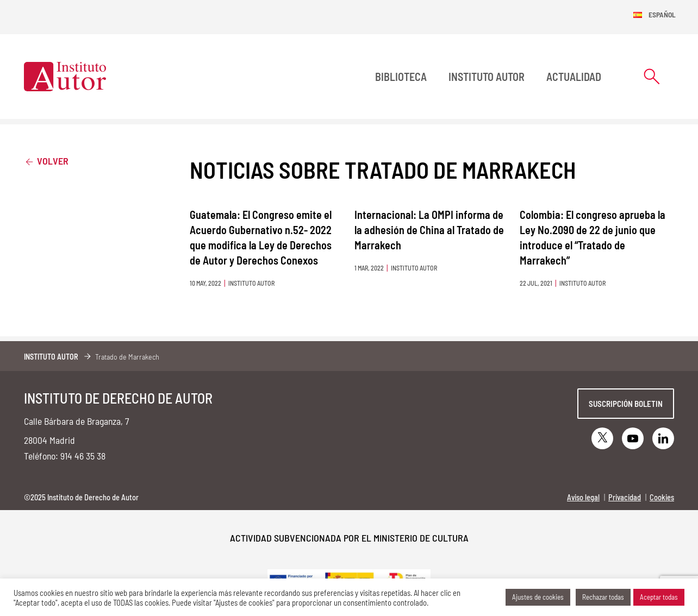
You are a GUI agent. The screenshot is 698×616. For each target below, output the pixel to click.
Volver (46, 161)
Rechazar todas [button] (603, 597)
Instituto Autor (487, 77)
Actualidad (574, 77)
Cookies (662, 497)
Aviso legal (583, 497)
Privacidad (625, 497)
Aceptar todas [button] (659, 597)
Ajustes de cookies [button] (538, 597)
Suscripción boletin (626, 404)
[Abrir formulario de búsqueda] (652, 76)
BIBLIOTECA (401, 77)
